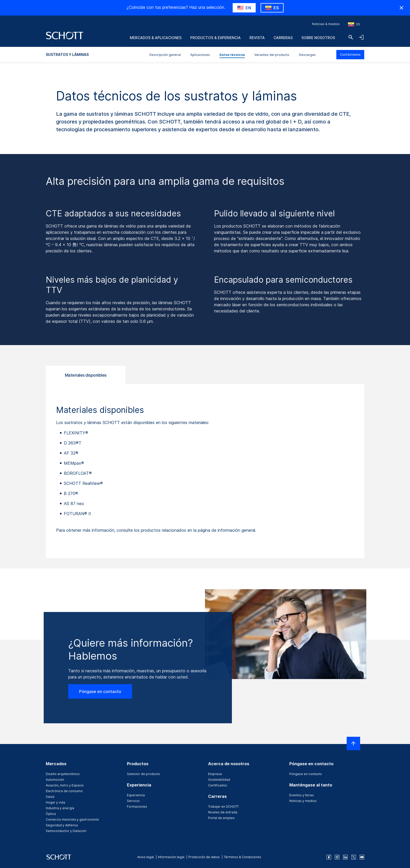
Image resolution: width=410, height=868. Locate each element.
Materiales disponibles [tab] (86, 375)
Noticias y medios (303, 801)
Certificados (218, 785)
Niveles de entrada (223, 812)
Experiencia (136, 795)
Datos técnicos (232, 55)
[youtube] (362, 857)
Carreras (283, 38)
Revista (257, 38)
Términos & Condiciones (242, 857)
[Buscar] (351, 37)
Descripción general (165, 55)
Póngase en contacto (100, 691)
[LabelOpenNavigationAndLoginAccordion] (361, 37)
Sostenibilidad (219, 780)
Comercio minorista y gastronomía (72, 819)
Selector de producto (143, 774)
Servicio (133, 801)
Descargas (307, 55)
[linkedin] (345, 857)
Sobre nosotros (318, 38)
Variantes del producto (272, 55)
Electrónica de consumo (64, 791)
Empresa (215, 774)
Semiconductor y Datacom (66, 831)
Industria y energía (60, 808)
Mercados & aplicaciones (156, 38)
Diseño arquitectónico (63, 774)
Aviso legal (146, 857)
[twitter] (354, 857)
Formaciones (137, 807)
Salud (50, 797)
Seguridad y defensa (62, 825)
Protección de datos (204, 857)
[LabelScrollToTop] (353, 743)
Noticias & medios (326, 24)
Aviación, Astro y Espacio (65, 785)
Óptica (51, 814)
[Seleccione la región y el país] (354, 24)
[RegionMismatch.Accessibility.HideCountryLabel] (401, 8)
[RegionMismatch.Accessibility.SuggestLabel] (244, 8)
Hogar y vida (55, 802)
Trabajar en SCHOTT (223, 807)
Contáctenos (350, 54)
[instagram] (337, 857)
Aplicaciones (200, 55)
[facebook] (329, 857)
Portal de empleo (221, 818)
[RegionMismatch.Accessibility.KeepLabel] (272, 8)
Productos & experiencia (215, 38)
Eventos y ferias (302, 795)
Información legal (171, 857)
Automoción (55, 780)
